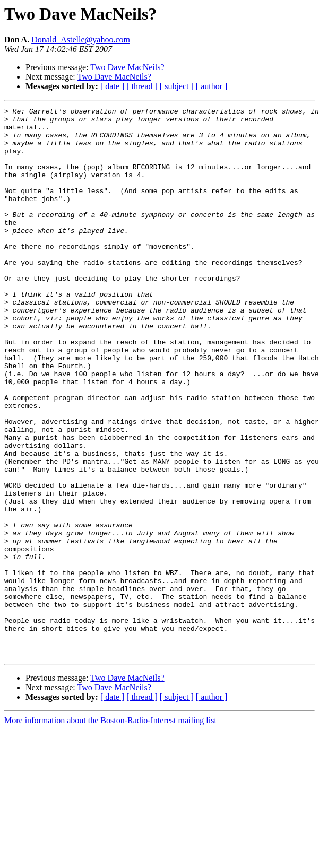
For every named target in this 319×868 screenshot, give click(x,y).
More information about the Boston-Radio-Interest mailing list (110, 830)
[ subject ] (177, 86)
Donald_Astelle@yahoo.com (81, 40)
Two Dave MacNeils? (127, 67)
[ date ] (112, 86)
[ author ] (212, 86)
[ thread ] (142, 86)
